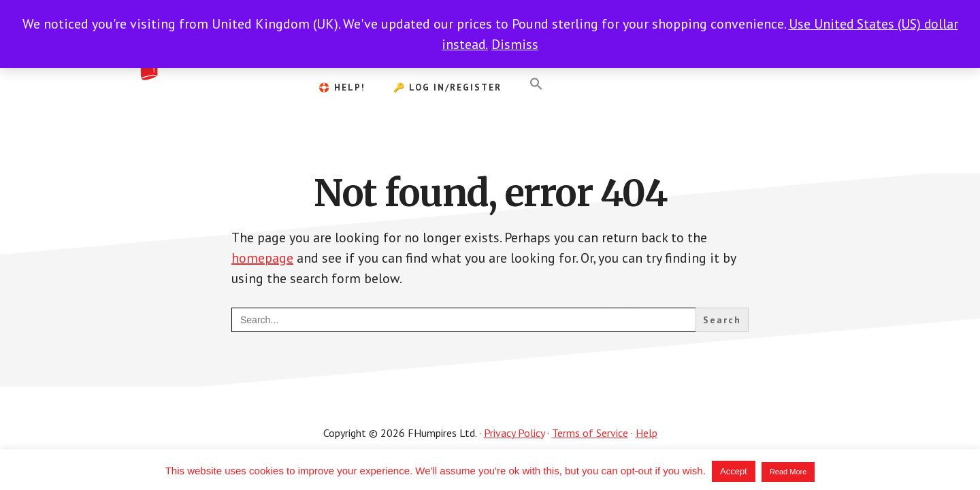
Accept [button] (734, 471)
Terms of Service (590, 433)
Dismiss (515, 44)
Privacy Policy (514, 433)
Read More (788, 472)
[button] (536, 84)
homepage (262, 258)
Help (647, 433)
